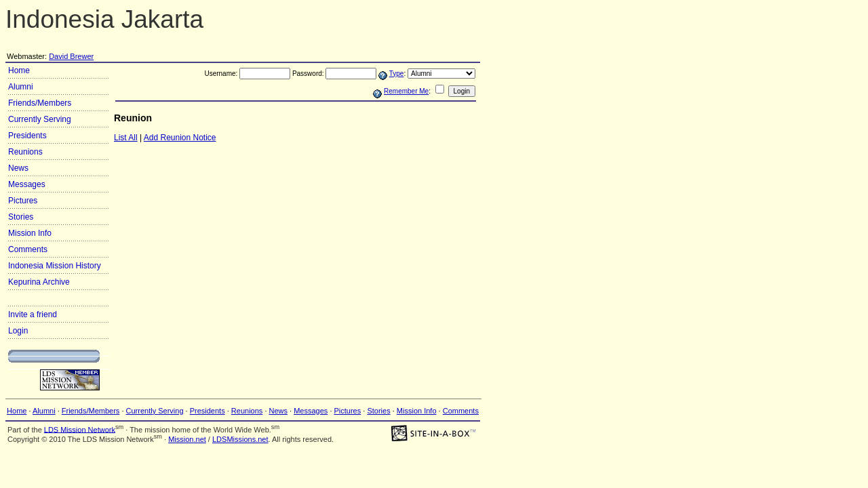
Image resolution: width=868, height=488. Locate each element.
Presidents (27, 136)
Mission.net (187, 439)
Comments (28, 249)
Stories (21, 217)
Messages (27, 184)
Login (18, 331)
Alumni (21, 87)
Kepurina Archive (39, 282)
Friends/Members (40, 103)
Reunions (25, 152)
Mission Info (30, 233)
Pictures (23, 201)
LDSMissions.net (240, 439)
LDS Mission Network (80, 429)
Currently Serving (40, 119)
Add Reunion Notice (180, 138)
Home (19, 70)
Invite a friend (33, 314)
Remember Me (406, 91)
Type (397, 74)
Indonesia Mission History (55, 266)
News (18, 168)
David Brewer (71, 56)
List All (126, 138)
